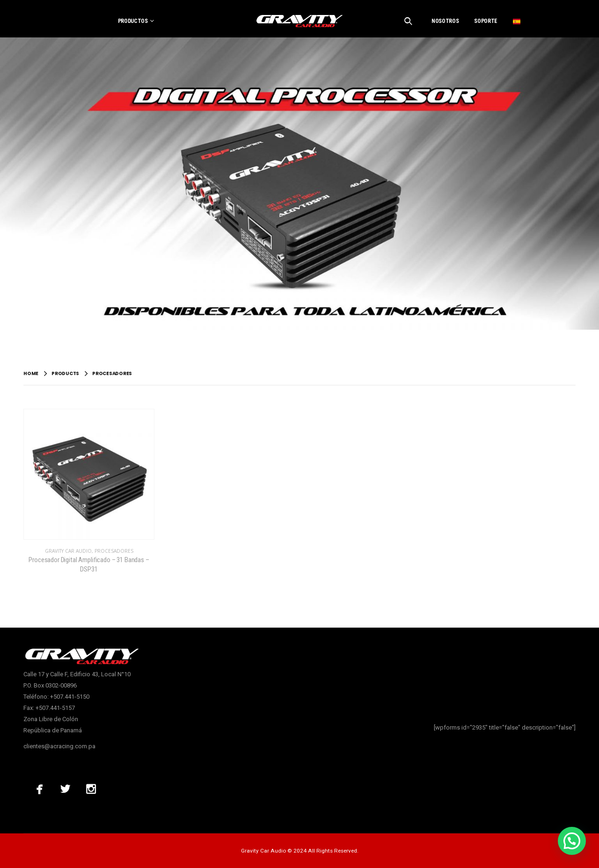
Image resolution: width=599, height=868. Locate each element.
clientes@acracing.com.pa (59, 746)
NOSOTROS (445, 21)
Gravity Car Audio (68, 551)
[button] (572, 841)
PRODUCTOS (133, 21)
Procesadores (114, 551)
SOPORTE (486, 21)
